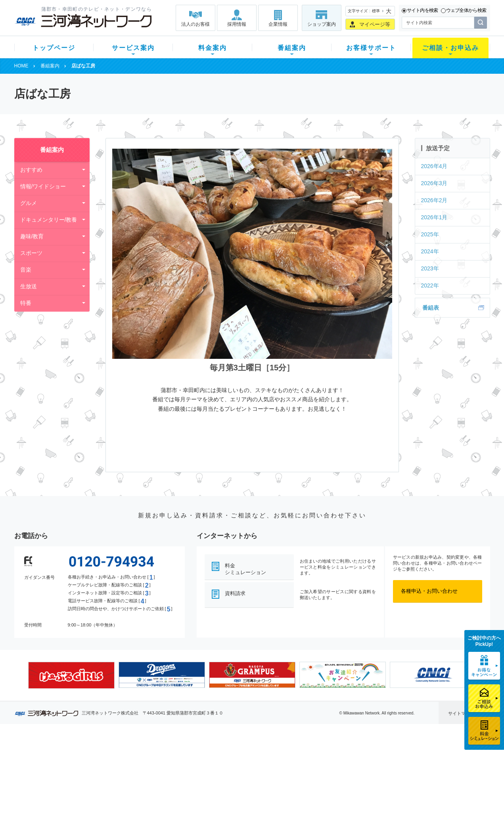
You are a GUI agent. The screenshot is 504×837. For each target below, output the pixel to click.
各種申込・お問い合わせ (429, 591)
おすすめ (31, 170)
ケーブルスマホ (123, 786)
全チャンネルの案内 (246, 783)
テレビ (112, 756)
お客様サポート (371, 48)
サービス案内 (133, 48)
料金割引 (174, 776)
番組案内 (292, 48)
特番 (26, 303)
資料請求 (235, 593)
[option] (71, 675)
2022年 (430, 285)
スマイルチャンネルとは (251, 756)
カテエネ (115, 807)
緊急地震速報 (120, 797)
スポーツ (31, 253)
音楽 (26, 270)
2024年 (430, 251)
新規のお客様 (61, 756)
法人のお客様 (195, 24)
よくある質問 (297, 756)
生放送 (29, 286)
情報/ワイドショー (43, 186)
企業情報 (278, 24)
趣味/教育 (32, 236)
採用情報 (237, 24)
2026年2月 (434, 200)
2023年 (430, 268)
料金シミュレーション (245, 569)
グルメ (29, 203)
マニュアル (294, 766)
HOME (21, 66)
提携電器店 (353, 766)
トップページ (54, 48)
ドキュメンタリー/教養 (49, 220)
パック (172, 786)
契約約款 (115, 817)
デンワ (112, 776)
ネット (112, 766)
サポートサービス (302, 776)
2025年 (430, 234)
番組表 (431, 308)
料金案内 (213, 48)
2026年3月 (434, 183)
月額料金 (174, 766)
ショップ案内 (322, 24)
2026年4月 (434, 166)
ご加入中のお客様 (67, 766)
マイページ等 (375, 24)
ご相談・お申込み (450, 48)
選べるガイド (61, 776)
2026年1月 (434, 217)
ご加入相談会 (356, 776)
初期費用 (174, 756)
